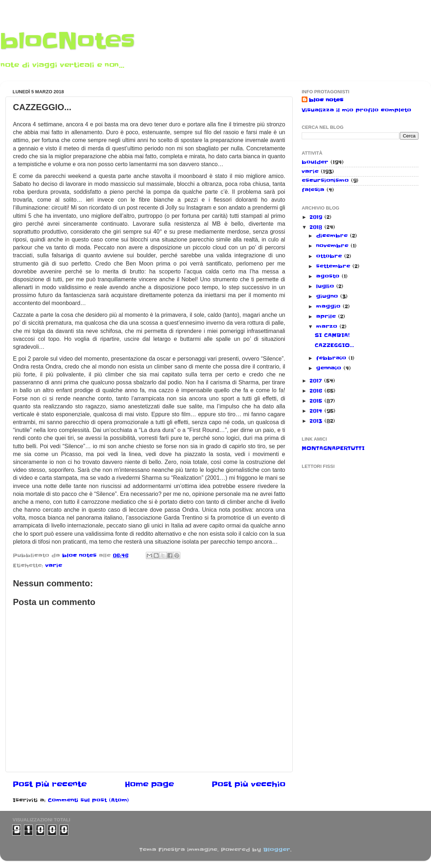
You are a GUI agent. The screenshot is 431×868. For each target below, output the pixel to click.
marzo (328, 327)
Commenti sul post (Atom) (88, 800)
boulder (315, 162)
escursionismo (325, 180)
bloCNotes (67, 41)
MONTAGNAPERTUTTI (333, 448)
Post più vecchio (249, 784)
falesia (313, 190)
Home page (149, 784)
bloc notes (326, 100)
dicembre (333, 236)
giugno (328, 296)
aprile (327, 316)
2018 (317, 227)
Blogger (277, 850)
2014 (317, 411)
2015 (317, 401)
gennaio (330, 368)
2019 (317, 217)
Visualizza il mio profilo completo (356, 110)
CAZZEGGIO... (334, 345)
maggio (329, 306)
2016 (317, 391)
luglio (326, 286)
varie (54, 566)
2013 (317, 421)
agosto (329, 276)
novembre (333, 246)
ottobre (330, 256)
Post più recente (50, 784)
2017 (317, 381)
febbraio (332, 358)
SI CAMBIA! (332, 335)
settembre (334, 266)
